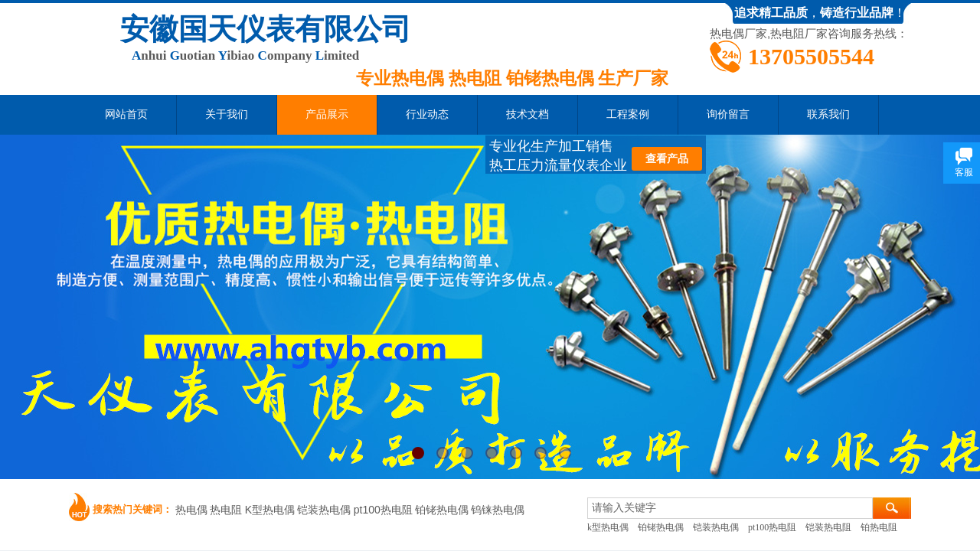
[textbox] (730, 508)
